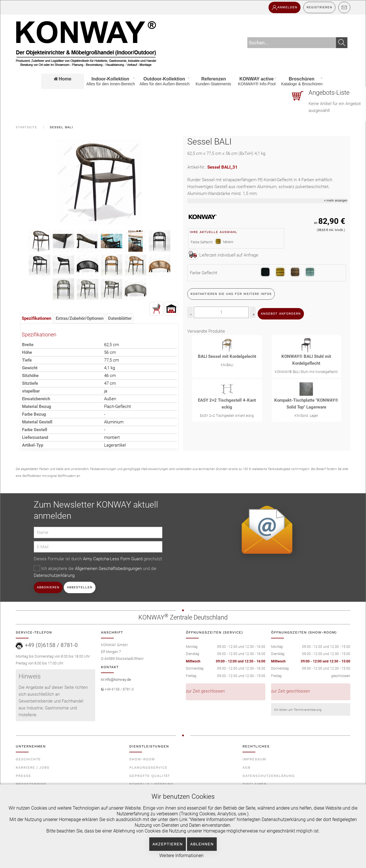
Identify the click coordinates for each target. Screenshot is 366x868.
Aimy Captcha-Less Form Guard (113, 559)
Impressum (254, 759)
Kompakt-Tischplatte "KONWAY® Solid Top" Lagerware (306, 404)
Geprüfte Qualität (150, 776)
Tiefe (27, 360)
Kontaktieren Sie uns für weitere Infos (231, 294)
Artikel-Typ (33, 445)
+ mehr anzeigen (336, 201)
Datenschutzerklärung (54, 575)
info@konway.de (117, 679)
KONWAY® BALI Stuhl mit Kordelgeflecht (306, 360)
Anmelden (285, 7)
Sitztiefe (30, 383)
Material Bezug (37, 407)
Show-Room (142, 759)
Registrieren (319, 7)
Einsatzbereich (36, 399)
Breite (28, 345)
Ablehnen (202, 844)
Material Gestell (37, 422)
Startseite (26, 127)
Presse (23, 776)
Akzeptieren (168, 844)
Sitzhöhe (30, 376)
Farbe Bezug (34, 414)
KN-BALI (227, 365)
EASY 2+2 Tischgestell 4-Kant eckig (227, 404)
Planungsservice (148, 768)
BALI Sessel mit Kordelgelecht (227, 356)
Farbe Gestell (35, 430)
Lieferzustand (35, 437)
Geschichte (28, 759)
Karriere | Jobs (33, 768)
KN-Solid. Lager (306, 416)
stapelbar (31, 391)
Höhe (27, 352)
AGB (246, 768)
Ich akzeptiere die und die (95, 572)
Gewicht (30, 368)
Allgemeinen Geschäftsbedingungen (109, 569)
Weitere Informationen (181, 856)
